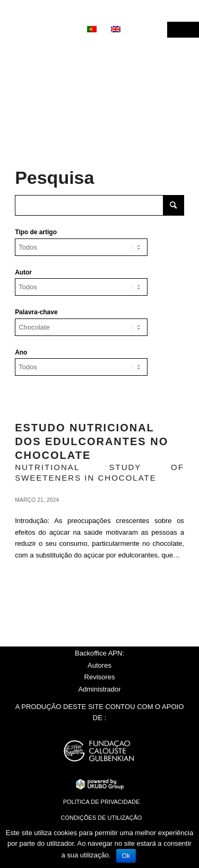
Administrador (99, 689)
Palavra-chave (36, 312)
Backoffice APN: (99, 653)
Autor (23, 272)
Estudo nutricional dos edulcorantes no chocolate (92, 441)
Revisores (100, 677)
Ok (126, 856)
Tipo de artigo (36, 232)
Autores (99, 665)
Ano (21, 352)
